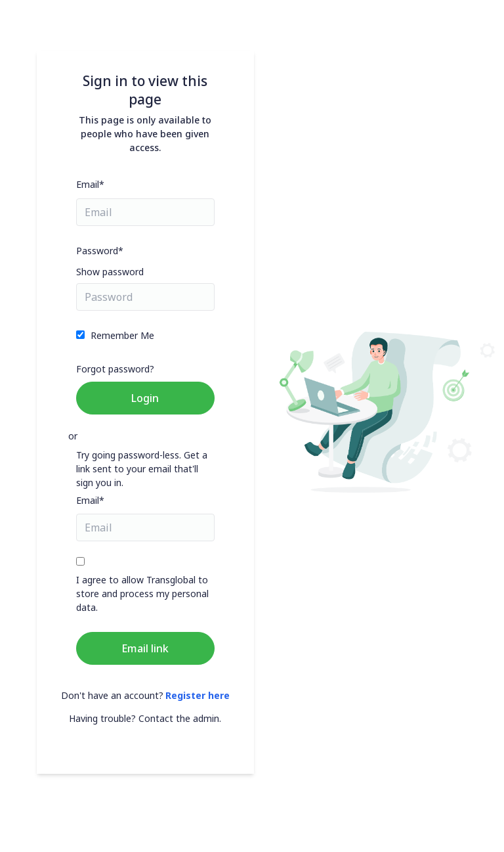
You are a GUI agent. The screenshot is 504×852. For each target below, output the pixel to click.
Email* (90, 184)
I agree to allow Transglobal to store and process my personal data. (142, 594)
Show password (110, 272)
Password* (100, 251)
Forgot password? (115, 369)
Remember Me (122, 335)
